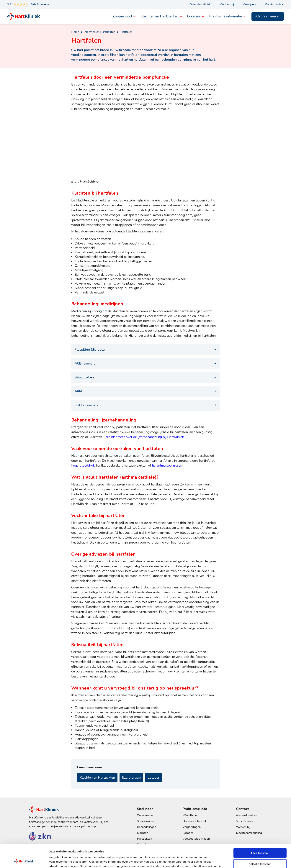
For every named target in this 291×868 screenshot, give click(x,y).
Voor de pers (244, 821)
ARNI (78, 391)
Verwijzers (250, 4)
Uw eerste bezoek (195, 821)
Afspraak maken (268, 16)
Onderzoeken (146, 815)
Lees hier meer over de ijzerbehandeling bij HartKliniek (144, 437)
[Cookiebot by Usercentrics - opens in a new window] (24, 861)
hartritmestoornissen (167, 465)
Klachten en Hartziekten (159, 16)
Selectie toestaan (260, 842)
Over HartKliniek (200, 4)
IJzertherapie (131, 777)
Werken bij (227, 4)
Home (75, 32)
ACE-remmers (85, 363)
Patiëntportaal (274, 4)
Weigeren (260, 853)
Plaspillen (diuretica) (90, 350)
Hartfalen (126, 32)
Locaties (194, 16)
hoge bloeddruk (83, 465)
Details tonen (201, 861)
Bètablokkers (85, 377)
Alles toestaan (260, 831)
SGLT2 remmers (86, 405)
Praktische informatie (225, 16)
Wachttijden (191, 815)
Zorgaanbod (122, 16)
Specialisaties (146, 821)
